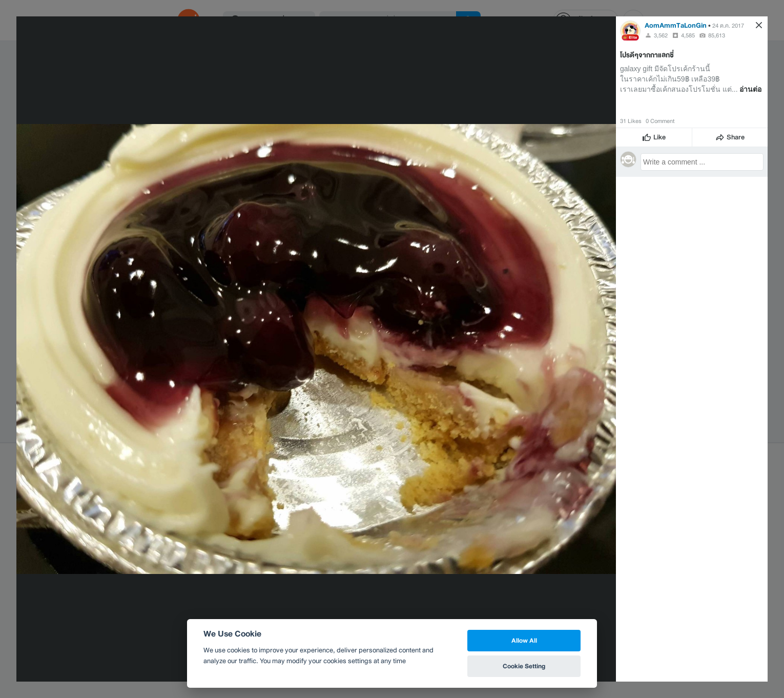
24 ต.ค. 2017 (728, 26)
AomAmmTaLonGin (676, 25)
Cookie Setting (524, 666)
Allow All (524, 640)
